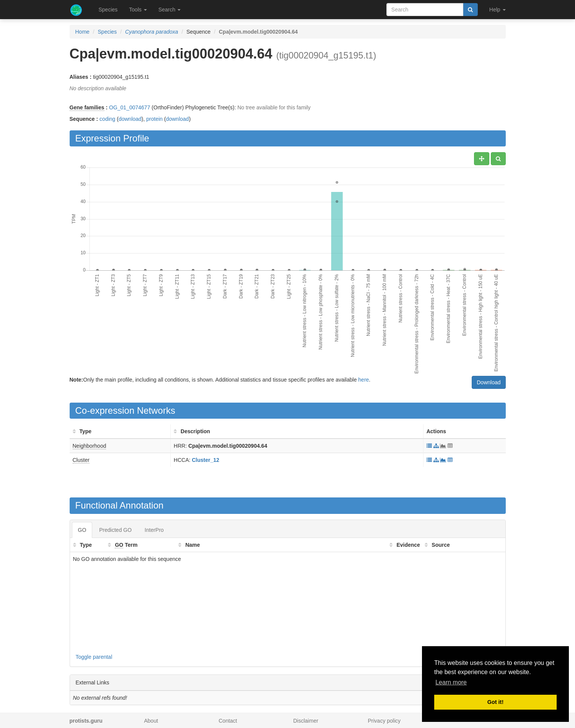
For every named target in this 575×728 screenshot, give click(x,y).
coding (107, 119)
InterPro (154, 530)
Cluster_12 (206, 460)
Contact (228, 721)
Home (82, 32)
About (151, 721)
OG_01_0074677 (129, 107)
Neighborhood (90, 446)
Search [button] (169, 10)
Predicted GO (115, 530)
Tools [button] (138, 10)
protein (154, 119)
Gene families (87, 107)
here (363, 380)
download (130, 119)
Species (108, 10)
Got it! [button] (495, 702)
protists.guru (86, 721)
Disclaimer (306, 721)
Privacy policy (384, 721)
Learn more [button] (451, 682)
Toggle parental (94, 657)
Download (489, 382)
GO (82, 530)
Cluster (81, 460)
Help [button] (498, 10)
